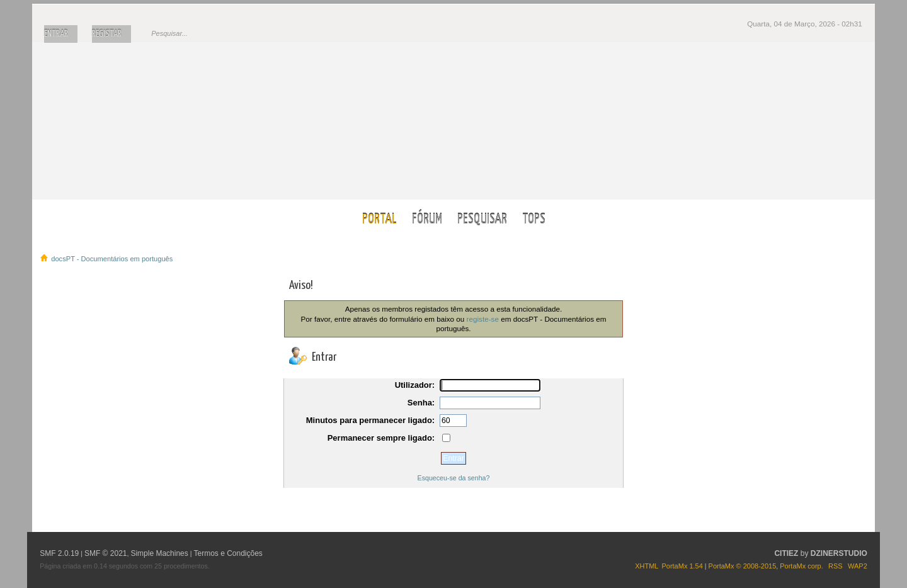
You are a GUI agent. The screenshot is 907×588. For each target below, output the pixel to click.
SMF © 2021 (106, 553)
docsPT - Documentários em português (454, 121)
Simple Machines (159, 553)
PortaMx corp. (801, 566)
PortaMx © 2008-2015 (743, 566)
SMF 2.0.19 (59, 553)
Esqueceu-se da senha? (454, 478)
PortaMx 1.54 (682, 566)
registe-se (483, 319)
